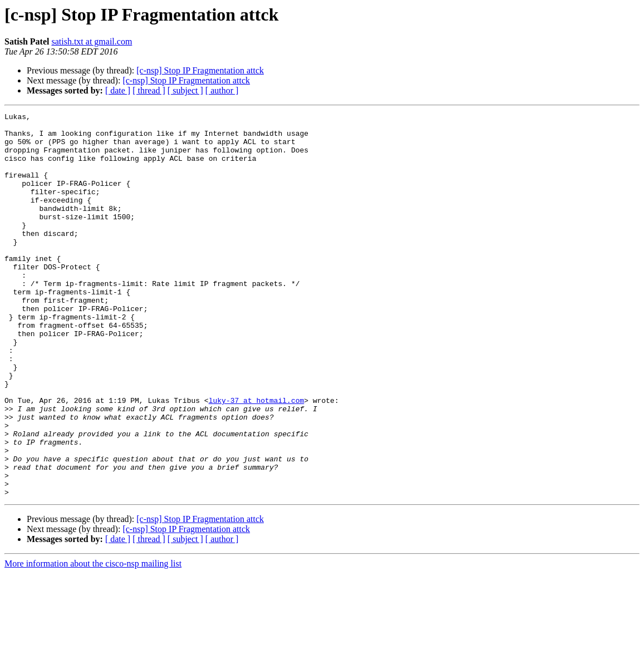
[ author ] (222, 90)
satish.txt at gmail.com (92, 41)
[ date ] (118, 90)
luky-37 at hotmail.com (257, 459)
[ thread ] (149, 90)
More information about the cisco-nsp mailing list (93, 640)
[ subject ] (185, 90)
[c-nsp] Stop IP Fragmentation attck (200, 70)
